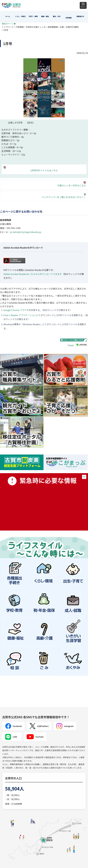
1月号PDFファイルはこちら (31, 169)
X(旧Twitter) (39, 726)
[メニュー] (83, 5)
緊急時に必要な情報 (44, 502)
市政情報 (69, 18)
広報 (62, 27)
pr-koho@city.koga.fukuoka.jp (26, 232)
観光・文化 (57, 16)
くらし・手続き (20, 16)
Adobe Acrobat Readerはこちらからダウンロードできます (33, 274)
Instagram (65, 726)
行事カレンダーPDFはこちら (72, 185)
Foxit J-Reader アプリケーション (20, 315)
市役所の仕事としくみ (36, 27)
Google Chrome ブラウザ (16, 310)
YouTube (35, 737)
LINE (11, 737)
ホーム (8, 16)
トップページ (8, 27)
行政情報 (20, 27)
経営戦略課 (53, 27)
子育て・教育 (33, 16)
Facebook (13, 726)
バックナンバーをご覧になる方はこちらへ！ (64, 196)
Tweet (71, 345)
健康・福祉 (45, 16)
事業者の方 (80, 16)
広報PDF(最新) (72, 27)
